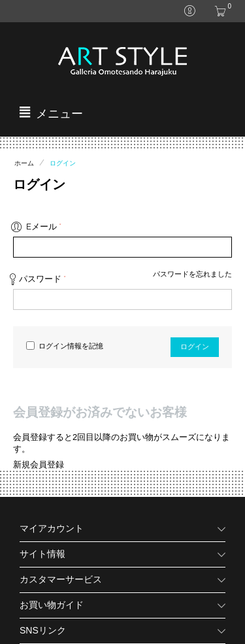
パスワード (40, 279)
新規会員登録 (39, 465)
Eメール (41, 227)
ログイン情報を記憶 (65, 346)
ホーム (24, 163)
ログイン (195, 347)
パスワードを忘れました (192, 274)
